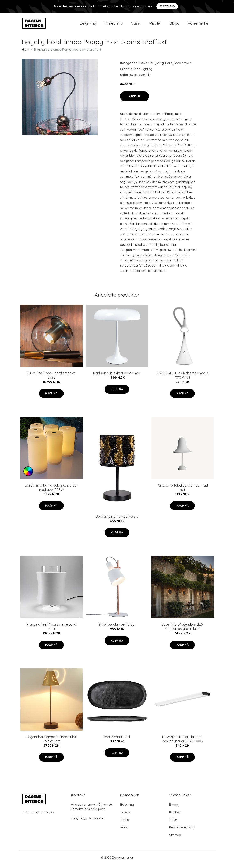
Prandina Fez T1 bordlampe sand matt (51, 630)
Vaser (136, 25)
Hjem (25, 53)
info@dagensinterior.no (88, 822)
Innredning (114, 25)
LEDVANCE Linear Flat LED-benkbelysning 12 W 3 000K (183, 742)
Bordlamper (182, 66)
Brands (125, 816)
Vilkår (173, 823)
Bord (169, 66)
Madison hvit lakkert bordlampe (117, 377)
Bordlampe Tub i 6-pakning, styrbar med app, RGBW (51, 491)
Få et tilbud (167, 6)
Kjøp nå (135, 100)
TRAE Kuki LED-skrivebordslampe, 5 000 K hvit (183, 379)
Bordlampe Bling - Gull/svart (117, 520)
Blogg (174, 25)
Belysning (88, 25)
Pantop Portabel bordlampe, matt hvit (183, 491)
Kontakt (175, 816)
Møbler (155, 25)
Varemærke (198, 25)
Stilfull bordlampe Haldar (117, 628)
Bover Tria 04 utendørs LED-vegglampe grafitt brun (182, 630)
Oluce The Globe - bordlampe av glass (51, 379)
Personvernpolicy (182, 831)
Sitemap (175, 838)
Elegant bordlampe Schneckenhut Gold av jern (51, 742)
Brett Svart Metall (117, 740)
